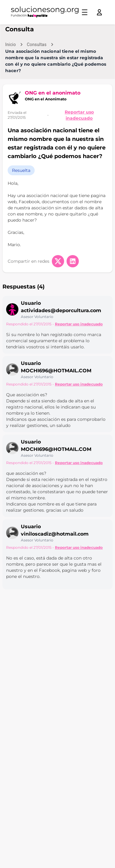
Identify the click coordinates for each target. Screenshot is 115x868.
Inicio (11, 45)
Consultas (37, 45)
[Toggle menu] (85, 12)
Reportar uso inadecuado (79, 115)
